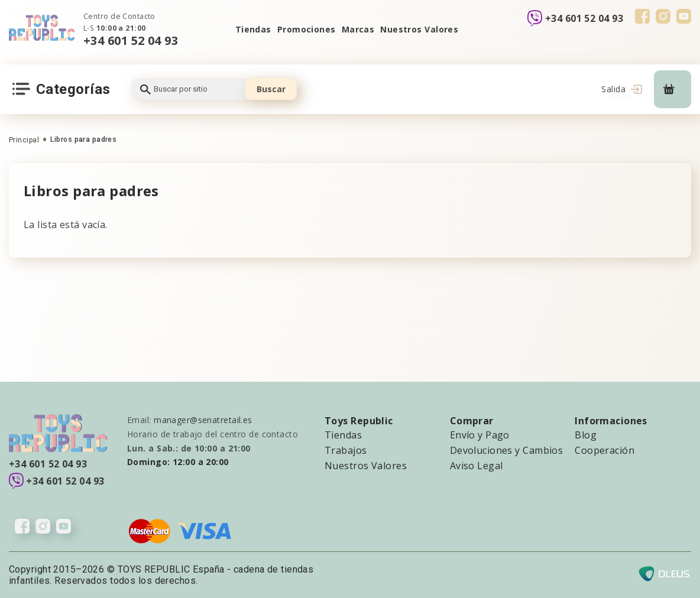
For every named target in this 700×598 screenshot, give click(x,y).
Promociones (307, 29)
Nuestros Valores (419, 29)
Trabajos (346, 450)
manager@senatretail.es (203, 420)
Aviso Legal (477, 466)
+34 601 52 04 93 (131, 40)
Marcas (358, 29)
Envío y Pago (480, 435)
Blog (586, 435)
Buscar (271, 89)
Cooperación (605, 450)
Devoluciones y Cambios (507, 450)
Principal (24, 140)
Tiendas (253, 29)
